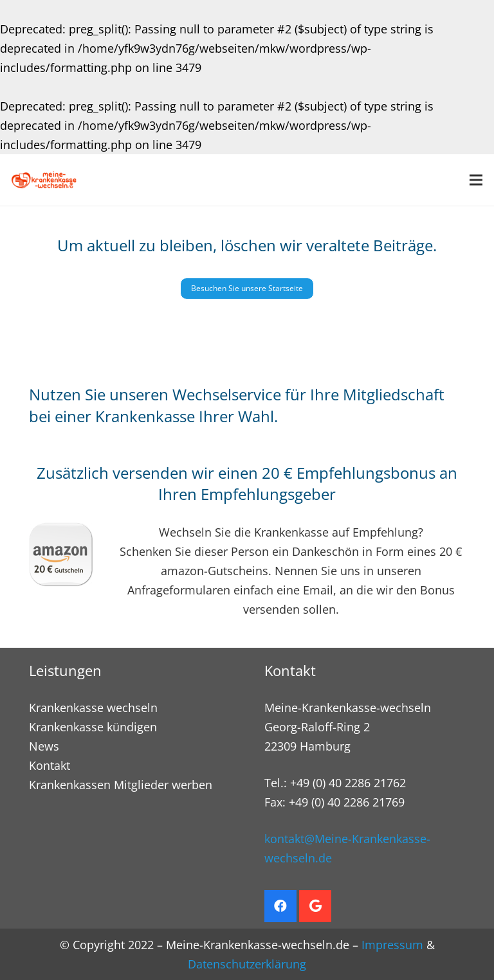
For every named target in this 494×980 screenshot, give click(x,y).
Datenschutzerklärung (247, 964)
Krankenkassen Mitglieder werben (121, 785)
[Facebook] (280, 906)
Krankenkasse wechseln (93, 708)
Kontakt (50, 765)
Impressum (392, 945)
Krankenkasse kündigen (93, 727)
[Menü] (476, 180)
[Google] (315, 906)
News (44, 746)
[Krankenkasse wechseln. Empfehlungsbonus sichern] (44, 180)
